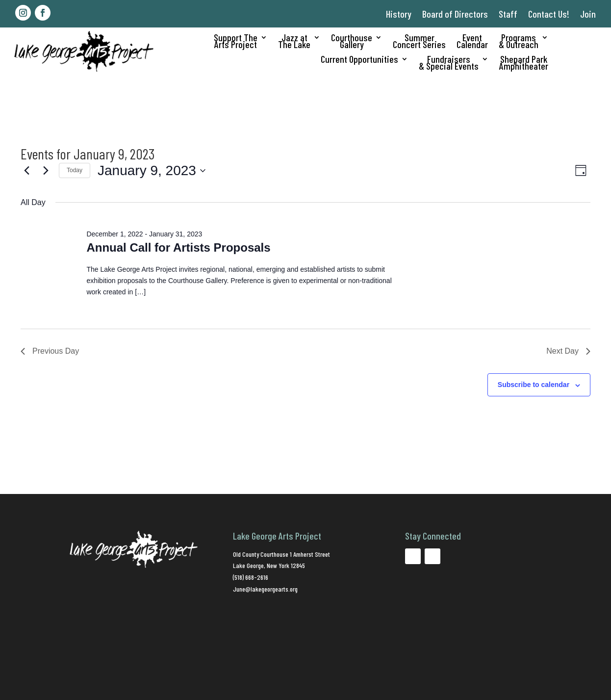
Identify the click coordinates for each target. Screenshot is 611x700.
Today (75, 170)
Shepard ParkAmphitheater (524, 64)
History (399, 14)
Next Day (568, 351)
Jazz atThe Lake (294, 42)
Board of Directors (455, 14)
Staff (508, 14)
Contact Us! (549, 14)
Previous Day (50, 351)
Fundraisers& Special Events (449, 64)
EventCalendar (472, 42)
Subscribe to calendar (534, 385)
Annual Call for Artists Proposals (178, 247)
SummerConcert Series (419, 42)
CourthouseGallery (352, 42)
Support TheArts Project (236, 42)
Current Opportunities (359, 60)
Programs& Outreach (519, 42)
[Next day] (46, 171)
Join (588, 14)
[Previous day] (26, 171)
